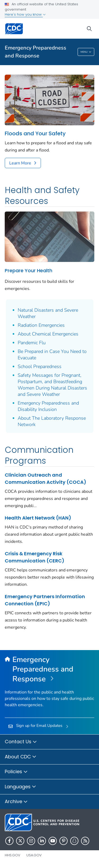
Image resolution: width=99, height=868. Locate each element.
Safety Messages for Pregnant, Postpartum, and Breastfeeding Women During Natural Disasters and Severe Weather (52, 385)
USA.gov (34, 855)
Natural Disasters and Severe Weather (48, 313)
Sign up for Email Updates (39, 726)
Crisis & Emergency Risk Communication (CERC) (35, 557)
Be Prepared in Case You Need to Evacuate (52, 355)
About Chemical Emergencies (48, 334)
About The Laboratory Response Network (52, 421)
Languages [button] (20, 787)
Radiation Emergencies (41, 325)
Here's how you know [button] (25, 14)
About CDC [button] (21, 757)
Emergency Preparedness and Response (36, 52)
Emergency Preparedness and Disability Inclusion (48, 406)
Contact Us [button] (21, 742)
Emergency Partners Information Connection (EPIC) (45, 600)
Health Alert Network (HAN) (38, 518)
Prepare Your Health (29, 270)
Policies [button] (16, 772)
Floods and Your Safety (35, 134)
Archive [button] (16, 802)
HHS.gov (13, 855)
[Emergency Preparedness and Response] (49, 670)
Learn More (20, 163)
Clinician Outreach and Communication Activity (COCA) (46, 478)
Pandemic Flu (32, 343)
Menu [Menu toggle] (86, 52)
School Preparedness (40, 366)
